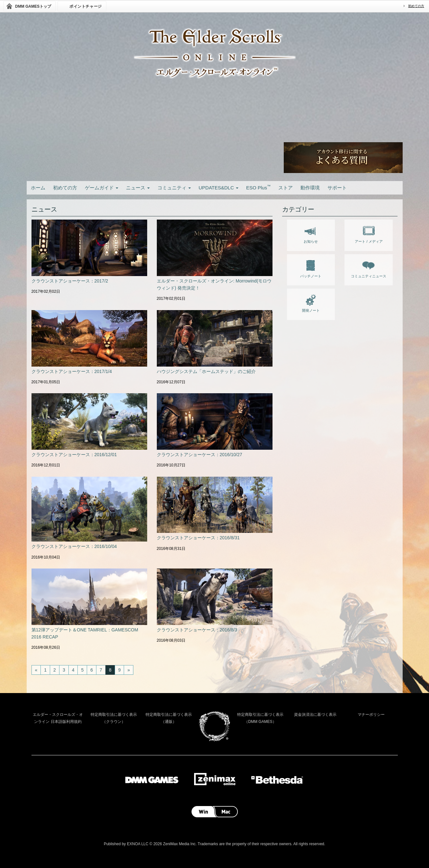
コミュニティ (174, 188)
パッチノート (311, 268)
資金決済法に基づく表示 (315, 715)
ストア (286, 188)
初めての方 (416, 6)
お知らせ (311, 233)
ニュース (138, 188)
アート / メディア (369, 233)
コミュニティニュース (369, 268)
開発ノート (311, 302)
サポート (337, 188)
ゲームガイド (102, 188)
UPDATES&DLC (219, 188)
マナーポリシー (371, 715)
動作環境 (310, 188)
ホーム (38, 188)
